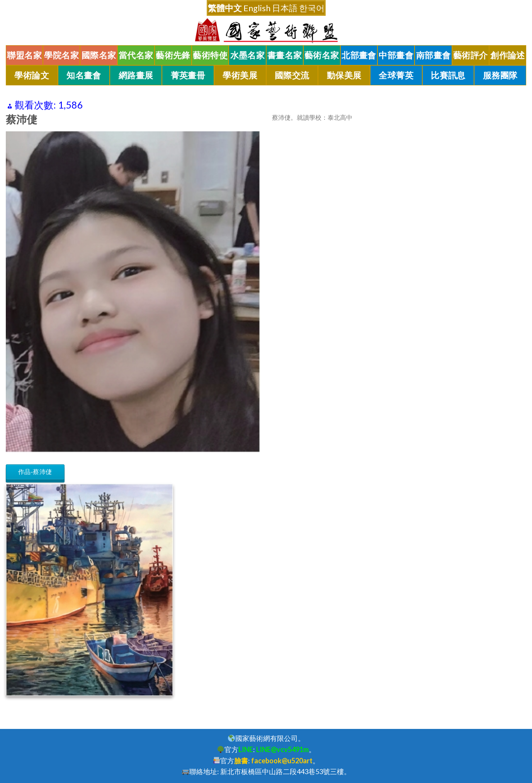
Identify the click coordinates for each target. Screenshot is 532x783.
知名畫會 (84, 75)
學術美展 (240, 75)
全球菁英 (396, 75)
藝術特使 (210, 55)
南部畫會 (433, 55)
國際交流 (292, 75)
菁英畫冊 (188, 75)
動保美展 (344, 75)
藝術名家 (322, 55)
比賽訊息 (448, 75)
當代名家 (136, 55)
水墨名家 (248, 55)
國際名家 (99, 55)
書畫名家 (285, 55)
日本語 (285, 8)
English (257, 8)
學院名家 (61, 55)
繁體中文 (225, 8)
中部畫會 (396, 55)
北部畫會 (359, 55)
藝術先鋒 (173, 55)
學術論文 (32, 75)
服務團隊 (500, 75)
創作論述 (508, 55)
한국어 (312, 8)
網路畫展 (136, 75)
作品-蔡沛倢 (35, 472)
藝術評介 (471, 55)
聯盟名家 (24, 55)
